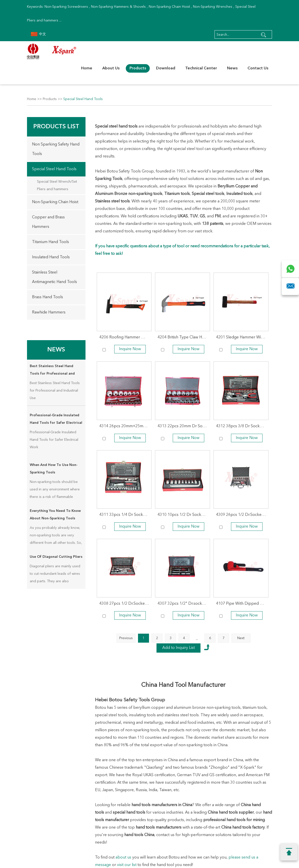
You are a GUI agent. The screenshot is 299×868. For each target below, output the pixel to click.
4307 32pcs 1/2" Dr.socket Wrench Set (184, 604)
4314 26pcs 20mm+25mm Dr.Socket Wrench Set (125, 426)
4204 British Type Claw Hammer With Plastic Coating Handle (184, 337)
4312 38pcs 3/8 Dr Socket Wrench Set (242, 426)
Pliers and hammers (53, 189)
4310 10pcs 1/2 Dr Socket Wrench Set (184, 515)
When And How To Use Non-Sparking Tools (54, 469)
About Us (111, 68)
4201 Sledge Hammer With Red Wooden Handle (242, 337)
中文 (38, 34)
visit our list (127, 865)
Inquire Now (130, 349)
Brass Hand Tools (47, 297)
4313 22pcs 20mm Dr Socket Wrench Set (184, 426)
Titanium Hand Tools (50, 242)
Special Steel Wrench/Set (57, 182)
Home (87, 68)
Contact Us (258, 68)
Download (166, 68)
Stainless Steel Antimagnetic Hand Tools (54, 277)
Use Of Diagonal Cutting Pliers (56, 557)
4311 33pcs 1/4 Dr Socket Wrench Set (125, 515)
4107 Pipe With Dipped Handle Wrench (242, 604)
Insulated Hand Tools (51, 257)
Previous (126, 638)
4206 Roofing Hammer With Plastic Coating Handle (125, 337)
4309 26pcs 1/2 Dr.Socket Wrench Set (242, 515)
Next (241, 638)
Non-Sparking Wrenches (213, 7)
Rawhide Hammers (49, 312)
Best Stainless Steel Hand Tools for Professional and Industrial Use (52, 371)
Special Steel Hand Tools (83, 99)
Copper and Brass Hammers (48, 222)
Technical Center (201, 68)
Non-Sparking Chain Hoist (169, 7)
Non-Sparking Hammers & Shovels (118, 7)
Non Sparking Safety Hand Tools (56, 149)
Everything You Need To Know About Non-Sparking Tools (55, 515)
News (232, 68)
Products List (56, 127)
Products (138, 68)
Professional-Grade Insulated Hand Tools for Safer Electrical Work (56, 420)
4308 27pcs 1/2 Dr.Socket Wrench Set (125, 604)
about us (123, 858)
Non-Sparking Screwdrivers (66, 7)
